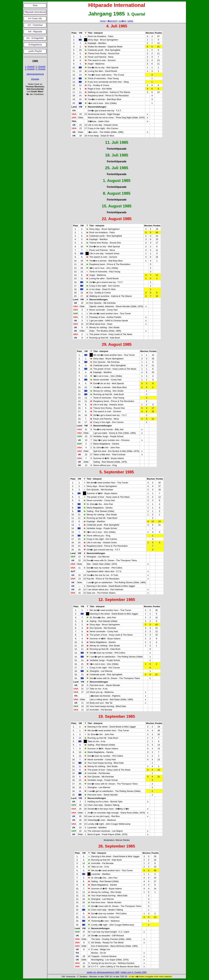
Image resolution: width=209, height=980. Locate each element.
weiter (131, 21)
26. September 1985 (117, 846)
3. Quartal (30, 69)
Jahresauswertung (35, 74)
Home (103, 21)
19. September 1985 (117, 716)
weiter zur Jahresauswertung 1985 (103, 972)
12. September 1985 (117, 600)
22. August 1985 (117, 219)
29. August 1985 (117, 344)
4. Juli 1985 (117, 26)
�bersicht (112, 21)
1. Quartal (30, 66)
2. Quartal (41, 66)
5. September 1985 (117, 472)
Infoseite (35, 79)
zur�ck (122, 21)
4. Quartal (41, 69)
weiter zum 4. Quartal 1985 (134, 972)
